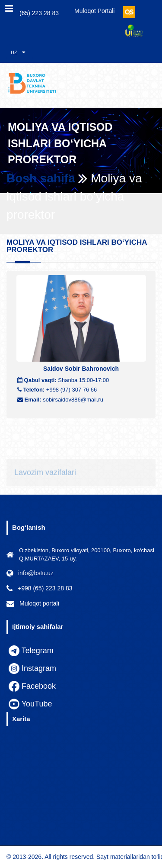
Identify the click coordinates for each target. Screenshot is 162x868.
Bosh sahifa (41, 178)
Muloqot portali (94, 11)
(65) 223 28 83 (34, 13)
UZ (18, 52)
